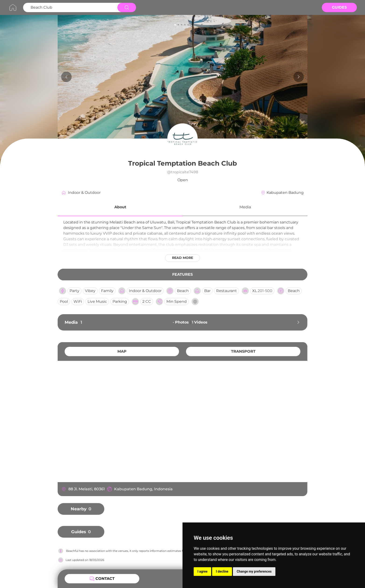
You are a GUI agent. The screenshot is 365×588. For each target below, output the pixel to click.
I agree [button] (202, 571)
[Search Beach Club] (70, 7)
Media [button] (245, 207)
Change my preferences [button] (254, 571)
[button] (120, 208)
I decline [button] (222, 571)
